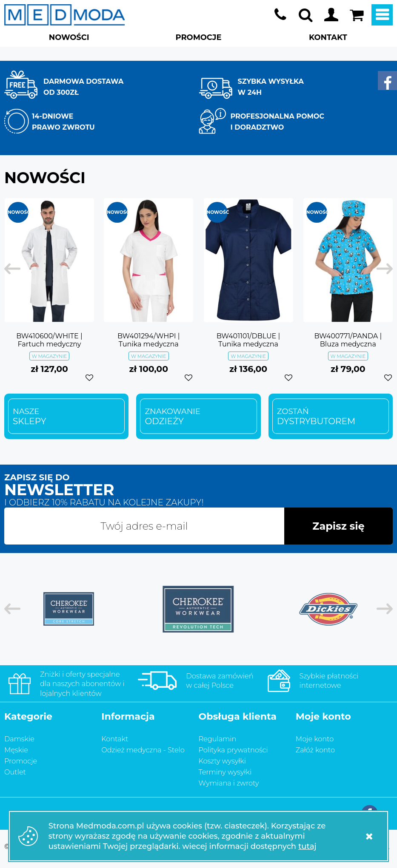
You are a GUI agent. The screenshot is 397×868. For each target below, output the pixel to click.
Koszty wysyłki (222, 761)
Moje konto (331, 15)
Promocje (21, 761)
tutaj (307, 846)
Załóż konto (315, 750)
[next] (380, 269)
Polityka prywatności (233, 750)
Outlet (15, 772)
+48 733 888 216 (280, 15)
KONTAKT (328, 37)
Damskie (19, 739)
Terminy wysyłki (225, 772)
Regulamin (218, 739)
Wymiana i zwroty (229, 783)
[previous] (17, 269)
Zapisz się (338, 526)
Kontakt (115, 739)
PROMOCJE (199, 37)
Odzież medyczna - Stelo (143, 750)
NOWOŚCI (69, 37)
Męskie (16, 750)
